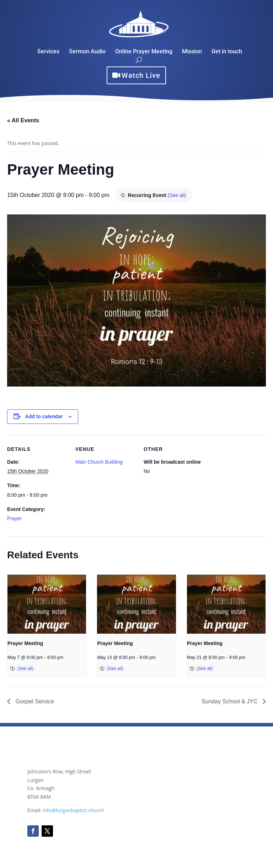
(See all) (177, 195)
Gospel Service (34, 701)
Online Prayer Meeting (144, 52)
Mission (192, 52)
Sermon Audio (87, 52)
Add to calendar (44, 416)
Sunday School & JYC (230, 701)
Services (48, 52)
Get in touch (227, 52)
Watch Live (141, 75)
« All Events (23, 120)
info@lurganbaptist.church (73, 810)
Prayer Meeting (25, 643)
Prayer (14, 518)
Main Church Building (99, 462)
